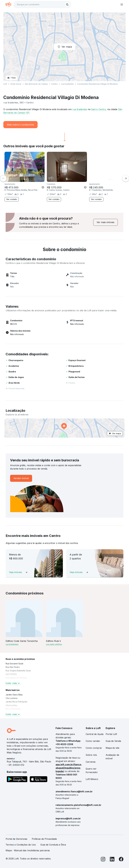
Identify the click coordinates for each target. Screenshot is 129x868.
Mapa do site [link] (112, 748)
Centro (55, 84)
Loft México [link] (92, 779)
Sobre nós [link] (91, 755)
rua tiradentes (80, 109)
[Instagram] (103, 860)
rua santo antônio (54, 644)
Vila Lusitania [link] (12, 698)
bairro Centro (99, 109)
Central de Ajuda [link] (95, 734)
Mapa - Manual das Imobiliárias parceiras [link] (28, 850)
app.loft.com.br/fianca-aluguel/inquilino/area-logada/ (69, 768)
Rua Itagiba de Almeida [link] (16, 678)
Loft (5, 84)
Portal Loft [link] (111, 734)
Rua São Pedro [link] (13, 667)
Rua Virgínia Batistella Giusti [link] (18, 671)
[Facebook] (121, 860)
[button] (64, 428)
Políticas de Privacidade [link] (44, 839)
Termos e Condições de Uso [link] (21, 845)
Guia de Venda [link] (113, 741)
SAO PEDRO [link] (11, 674)
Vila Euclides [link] (11, 705)
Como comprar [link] (94, 748)
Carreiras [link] (91, 762)
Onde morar (16, 84)
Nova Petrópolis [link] (13, 709)
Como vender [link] (93, 741)
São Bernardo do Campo (36, 84)
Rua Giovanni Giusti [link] (14, 664)
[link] (106, 222)
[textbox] (42, 5)
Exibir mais (13, 683)
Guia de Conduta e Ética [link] (53, 845)
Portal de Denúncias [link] (16, 839)
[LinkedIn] (112, 860)
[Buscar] (67, 5)
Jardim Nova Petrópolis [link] (16, 702)
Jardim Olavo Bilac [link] (14, 695)
